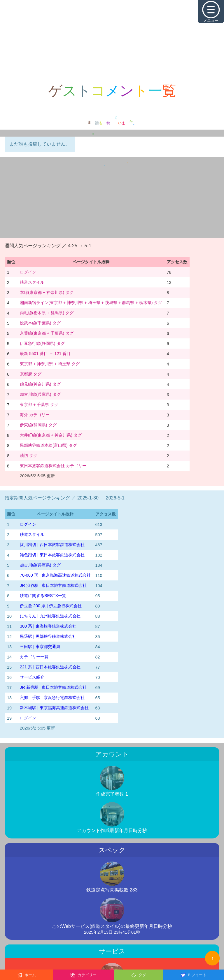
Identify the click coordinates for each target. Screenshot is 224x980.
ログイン (28, 272)
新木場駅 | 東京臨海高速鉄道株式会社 (54, 708)
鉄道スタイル (32, 282)
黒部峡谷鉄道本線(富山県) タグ (48, 445)
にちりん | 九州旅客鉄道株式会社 (50, 616)
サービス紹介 (32, 677)
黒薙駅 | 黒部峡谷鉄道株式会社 (48, 636)
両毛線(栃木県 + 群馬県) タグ (47, 313)
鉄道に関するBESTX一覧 (43, 596)
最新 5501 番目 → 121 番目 (45, 354)
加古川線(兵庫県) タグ (40, 394)
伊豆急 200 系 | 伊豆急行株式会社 (51, 606)
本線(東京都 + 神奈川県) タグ (47, 292)
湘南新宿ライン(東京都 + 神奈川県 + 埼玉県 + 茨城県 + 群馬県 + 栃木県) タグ (91, 303)
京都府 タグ (31, 374)
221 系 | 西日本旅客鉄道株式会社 (50, 667)
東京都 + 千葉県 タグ (39, 405)
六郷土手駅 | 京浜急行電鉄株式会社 (52, 698)
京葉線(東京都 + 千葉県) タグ (47, 333)
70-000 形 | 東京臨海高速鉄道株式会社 (55, 575)
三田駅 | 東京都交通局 (40, 647)
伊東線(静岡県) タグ (38, 425)
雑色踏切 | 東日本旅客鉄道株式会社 (52, 555)
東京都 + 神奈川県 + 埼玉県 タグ (50, 364)
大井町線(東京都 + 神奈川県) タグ (51, 435)
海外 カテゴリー (35, 415)
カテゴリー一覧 (34, 657)
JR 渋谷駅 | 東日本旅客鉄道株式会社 (53, 585)
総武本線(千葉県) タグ (40, 323)
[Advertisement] (112, 41)
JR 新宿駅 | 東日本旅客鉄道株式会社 (53, 687)
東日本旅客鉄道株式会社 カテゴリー (53, 466)
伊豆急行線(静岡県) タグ (42, 343)
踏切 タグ (29, 455)
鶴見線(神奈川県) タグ (40, 384)
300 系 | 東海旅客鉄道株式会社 (48, 626)
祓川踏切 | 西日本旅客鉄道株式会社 (52, 545)
